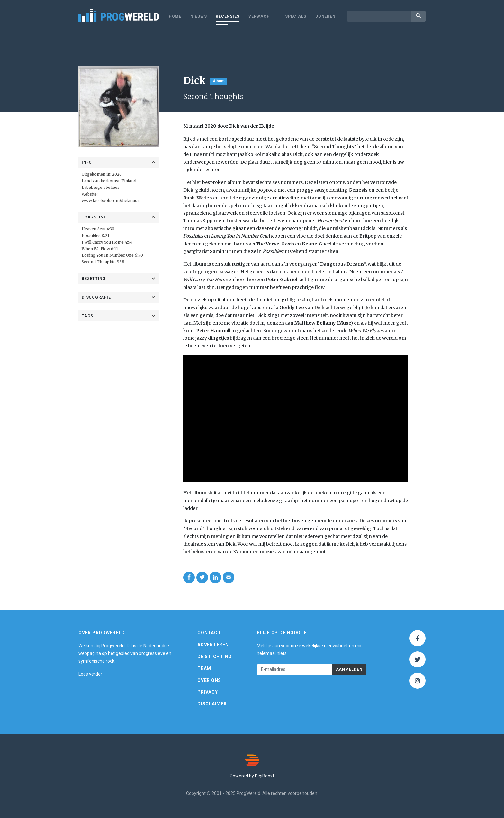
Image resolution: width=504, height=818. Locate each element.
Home (175, 16)
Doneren (325, 16)
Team (204, 668)
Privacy (207, 692)
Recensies (228, 16)
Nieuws (199, 16)
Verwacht (261, 16)
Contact (209, 633)
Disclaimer (212, 704)
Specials (296, 16)
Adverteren (213, 645)
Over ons (209, 680)
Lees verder (90, 674)
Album (219, 81)
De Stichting (215, 657)
